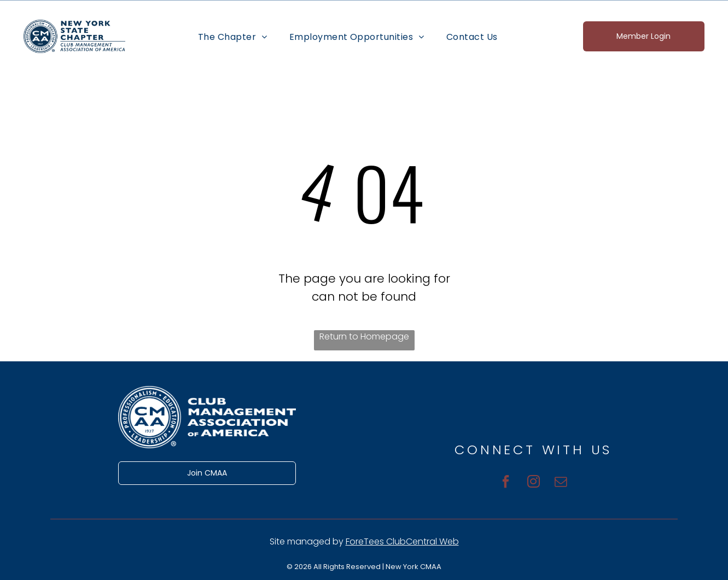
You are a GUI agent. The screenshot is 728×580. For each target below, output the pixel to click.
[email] (565, 481)
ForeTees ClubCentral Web (402, 541)
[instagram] (534, 481)
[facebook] (502, 481)
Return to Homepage (364, 336)
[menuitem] (233, 36)
